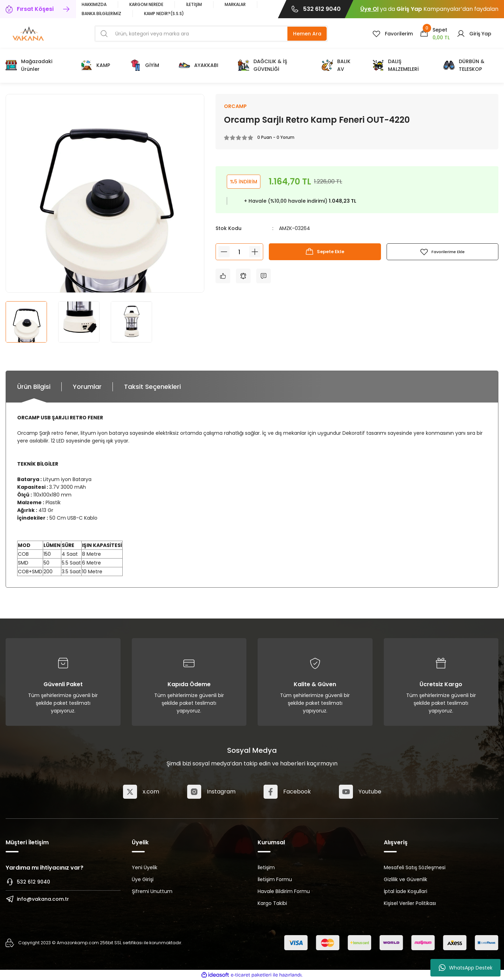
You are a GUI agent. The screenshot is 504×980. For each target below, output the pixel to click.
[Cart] (435, 34)
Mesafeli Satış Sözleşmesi (415, 867)
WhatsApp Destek (466, 968)
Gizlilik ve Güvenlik (406, 879)
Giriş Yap (409, 9)
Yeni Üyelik (145, 867)
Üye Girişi (143, 879)
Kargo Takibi (272, 903)
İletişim (266, 867)
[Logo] (28, 33)
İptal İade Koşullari (406, 891)
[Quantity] (239, 252)
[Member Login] (474, 34)
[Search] (211, 34)
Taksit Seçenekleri (152, 387)
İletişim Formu (275, 879)
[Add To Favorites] (442, 252)
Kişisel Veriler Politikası (410, 903)
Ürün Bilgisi (34, 387)
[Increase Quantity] (255, 252)
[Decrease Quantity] (224, 252)
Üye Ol (369, 9)
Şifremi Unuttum (152, 891)
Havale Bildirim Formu (284, 891)
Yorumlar (87, 387)
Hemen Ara (307, 34)
